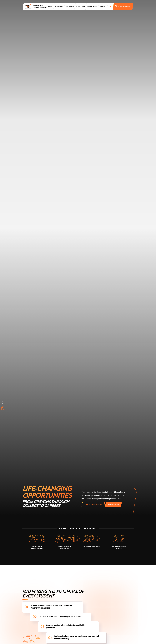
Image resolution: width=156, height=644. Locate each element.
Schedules (70, 6)
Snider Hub (81, 6)
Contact (103, 6)
